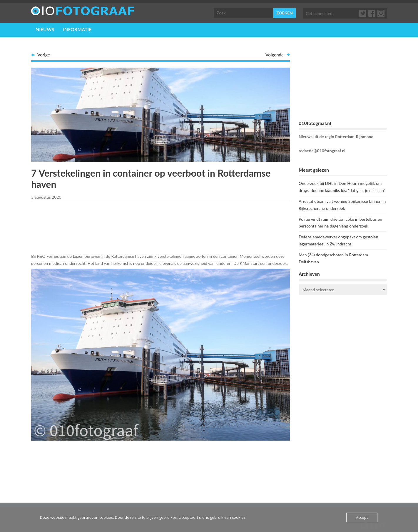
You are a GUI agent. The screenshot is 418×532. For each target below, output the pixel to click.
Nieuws (45, 29)
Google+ (381, 13)
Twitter (363, 13)
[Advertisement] (160, 226)
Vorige (44, 55)
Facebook (372, 13)
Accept (362, 517)
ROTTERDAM (343, 323)
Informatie (77, 29)
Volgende (275, 55)
